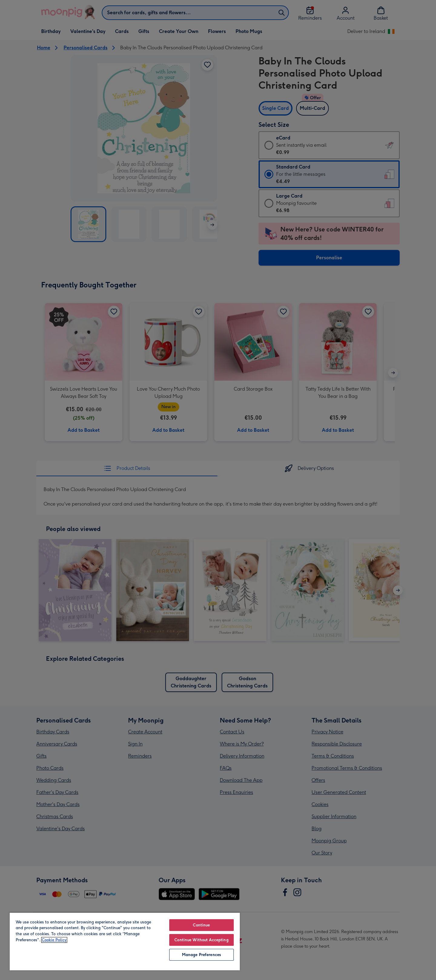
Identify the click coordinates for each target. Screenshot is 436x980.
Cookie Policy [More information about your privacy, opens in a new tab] (54, 940)
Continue (201, 925)
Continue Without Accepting (201, 940)
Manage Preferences (201, 955)
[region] (125, 941)
